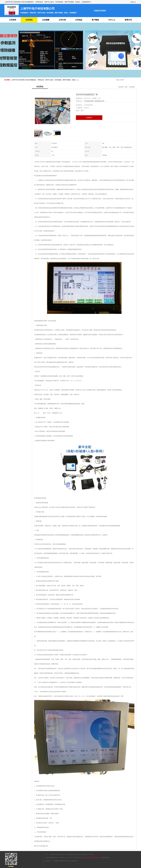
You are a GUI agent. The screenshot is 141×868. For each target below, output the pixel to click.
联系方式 (128, 20)
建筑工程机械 (95, 101)
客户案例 (95, 20)
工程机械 (87, 101)
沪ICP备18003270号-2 (79, 858)
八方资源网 (55, 861)
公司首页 (13, 20)
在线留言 (89, 118)
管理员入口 (68, 861)
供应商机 (29, 20)
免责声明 (62, 861)
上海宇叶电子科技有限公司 (93, 858)
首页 (126, 87)
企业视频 (46, 20)
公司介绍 (62, 20)
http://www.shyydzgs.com (41, 846)
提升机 (102, 101)
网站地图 (74, 861)
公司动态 (79, 20)
